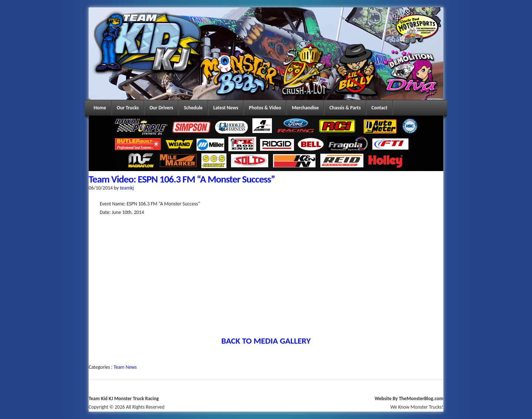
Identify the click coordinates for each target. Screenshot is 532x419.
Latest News (226, 108)
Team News (125, 367)
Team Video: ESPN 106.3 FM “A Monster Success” (182, 179)
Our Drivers (161, 108)
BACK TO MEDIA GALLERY (266, 341)
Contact (379, 108)
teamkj (127, 188)
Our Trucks (128, 108)
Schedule (193, 108)
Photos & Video (265, 108)
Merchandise (305, 108)
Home (100, 108)
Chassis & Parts (345, 108)
